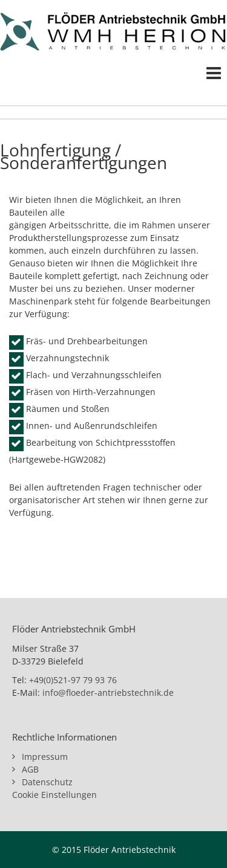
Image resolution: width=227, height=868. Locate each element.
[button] (22, 846)
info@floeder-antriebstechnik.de (108, 693)
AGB (30, 769)
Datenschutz (47, 782)
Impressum (45, 757)
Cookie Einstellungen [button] (54, 795)
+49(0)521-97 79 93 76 (73, 680)
